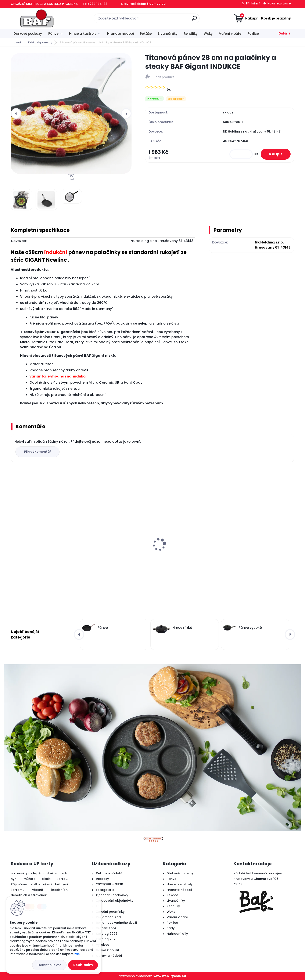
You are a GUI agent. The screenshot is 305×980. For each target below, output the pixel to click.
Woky (208, 34)
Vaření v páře (230, 34)
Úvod (17, 42)
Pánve (53, 34)
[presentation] (16, 113)
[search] (194, 20)
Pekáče (146, 34)
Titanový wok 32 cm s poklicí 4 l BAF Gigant (186, 531)
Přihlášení (253, 3)
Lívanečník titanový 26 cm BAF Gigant (39, 548)
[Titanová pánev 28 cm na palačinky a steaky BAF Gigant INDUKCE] (71, 113)
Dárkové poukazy (28, 34)
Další (283, 33)
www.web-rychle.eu (170, 976)
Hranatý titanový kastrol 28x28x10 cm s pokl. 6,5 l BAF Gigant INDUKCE (117, 548)
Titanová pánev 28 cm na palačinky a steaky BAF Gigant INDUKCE (260, 548)
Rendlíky (191, 34)
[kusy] (241, 154)
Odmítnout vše (49, 965)
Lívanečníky (168, 34)
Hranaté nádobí (121, 34)
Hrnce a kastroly (83, 34)
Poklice (253, 34)
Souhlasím (83, 965)
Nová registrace (279, 3)
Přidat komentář (37, 452)
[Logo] (37, 18)
